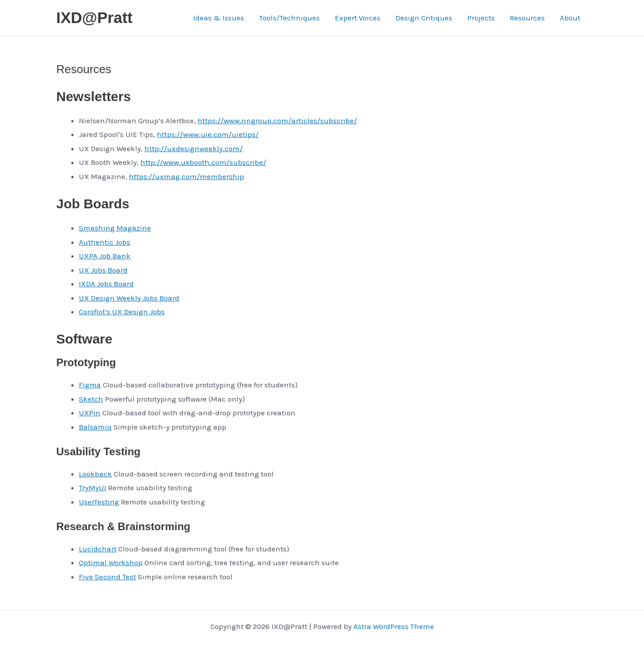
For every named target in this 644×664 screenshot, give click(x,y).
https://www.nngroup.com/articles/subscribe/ (277, 121)
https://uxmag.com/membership (186, 176)
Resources (527, 18)
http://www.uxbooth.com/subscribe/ (203, 162)
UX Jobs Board (103, 270)
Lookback (95, 474)
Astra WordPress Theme (394, 626)
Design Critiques (424, 18)
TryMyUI (93, 488)
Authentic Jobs (105, 242)
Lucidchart (98, 549)
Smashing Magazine (115, 228)
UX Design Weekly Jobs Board (129, 298)
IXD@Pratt (94, 18)
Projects (481, 18)
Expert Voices (358, 18)
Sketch (91, 399)
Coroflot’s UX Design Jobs (122, 312)
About (570, 18)
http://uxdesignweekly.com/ (194, 148)
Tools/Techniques (289, 18)
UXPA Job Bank (105, 256)
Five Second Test (107, 577)
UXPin (90, 413)
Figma (90, 385)
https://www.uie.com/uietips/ (208, 134)
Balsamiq (95, 427)
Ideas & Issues (219, 18)
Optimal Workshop (111, 562)
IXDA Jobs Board (106, 284)
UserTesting (99, 502)
